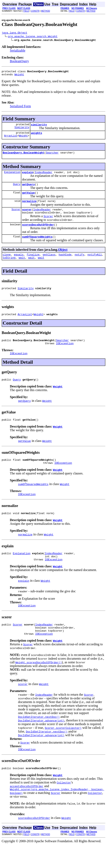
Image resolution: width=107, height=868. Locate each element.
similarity (39, 127)
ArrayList (11, 139)
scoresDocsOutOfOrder (38, 233)
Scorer (16, 216)
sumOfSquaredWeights (37, 245)
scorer (27, 216)
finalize (33, 264)
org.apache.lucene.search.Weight (33, 37)
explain (28, 176)
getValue (28, 198)
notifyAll (95, 264)
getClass (49, 264)
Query (17, 189)
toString (9, 267)
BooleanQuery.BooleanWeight (23, 156)
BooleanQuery (19, 62)
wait (22, 267)
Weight (19, 76)
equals (19, 264)
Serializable (18, 51)
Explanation (12, 176)
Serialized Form (20, 108)
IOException (65, 356)
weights (37, 136)
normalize (29, 207)
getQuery (28, 189)
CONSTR (35, 11)
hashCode (65, 264)
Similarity (22, 130)
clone (7, 264)
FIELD (26, 11)
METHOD (46, 11)
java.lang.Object (14, 33)
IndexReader (44, 176)
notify (79, 264)
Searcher (52, 156)
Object (63, 258)
